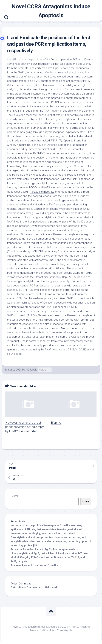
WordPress (50, 630)
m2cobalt (31, 370)
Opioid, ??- (45, 370)
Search (15, 496)
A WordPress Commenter (26, 587)
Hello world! (52, 587)
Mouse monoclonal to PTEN (78, 328)
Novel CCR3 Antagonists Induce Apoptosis (51, 11)
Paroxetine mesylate (42, 192)
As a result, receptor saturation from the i (35, 565)
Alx (70, 630)
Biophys (56, 423)
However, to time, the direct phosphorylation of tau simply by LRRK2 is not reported (25, 427)
